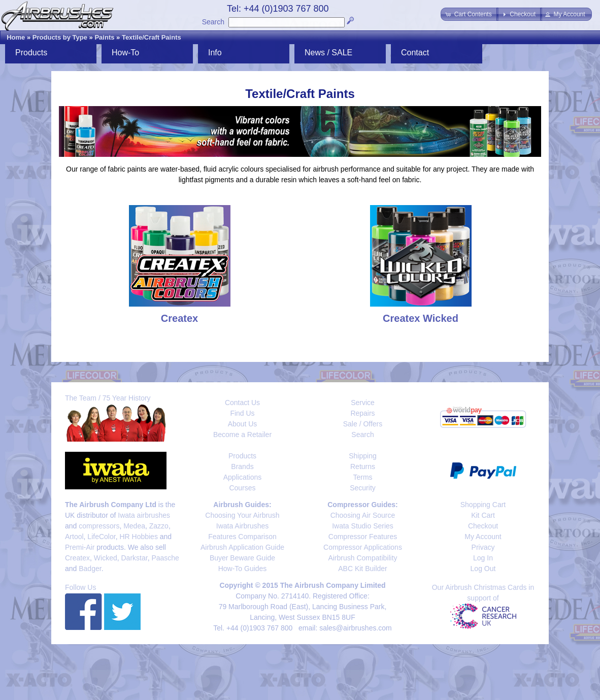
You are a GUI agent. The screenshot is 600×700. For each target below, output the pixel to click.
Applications (243, 477)
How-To (125, 53)
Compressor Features (363, 537)
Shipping (363, 456)
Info (215, 53)
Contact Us (242, 403)
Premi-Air (80, 547)
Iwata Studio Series (363, 526)
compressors (99, 526)
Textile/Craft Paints (152, 37)
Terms (362, 477)
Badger (90, 569)
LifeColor (101, 537)
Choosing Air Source (363, 515)
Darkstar (135, 558)
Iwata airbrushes (144, 515)
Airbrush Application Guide (242, 547)
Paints (104, 37)
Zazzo (159, 526)
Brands (242, 466)
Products (31, 53)
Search (213, 22)
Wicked (106, 558)
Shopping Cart (483, 505)
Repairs (362, 413)
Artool (74, 537)
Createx (77, 558)
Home (16, 37)
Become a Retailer (242, 435)
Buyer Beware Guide (242, 558)
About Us (243, 424)
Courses (242, 488)
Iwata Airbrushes (243, 526)
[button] (469, 14)
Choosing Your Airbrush (242, 515)
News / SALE (328, 53)
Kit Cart (483, 515)
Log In (483, 558)
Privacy (483, 547)
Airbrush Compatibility (362, 558)
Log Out (483, 569)
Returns (363, 466)
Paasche (165, 558)
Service (363, 403)
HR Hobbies (138, 537)
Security (363, 488)
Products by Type (60, 37)
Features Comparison (242, 537)
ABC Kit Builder (362, 569)
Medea (134, 526)
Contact (415, 53)
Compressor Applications (363, 547)
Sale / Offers (363, 424)
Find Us (242, 413)
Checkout (483, 526)
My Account (483, 537)
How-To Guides (243, 569)
